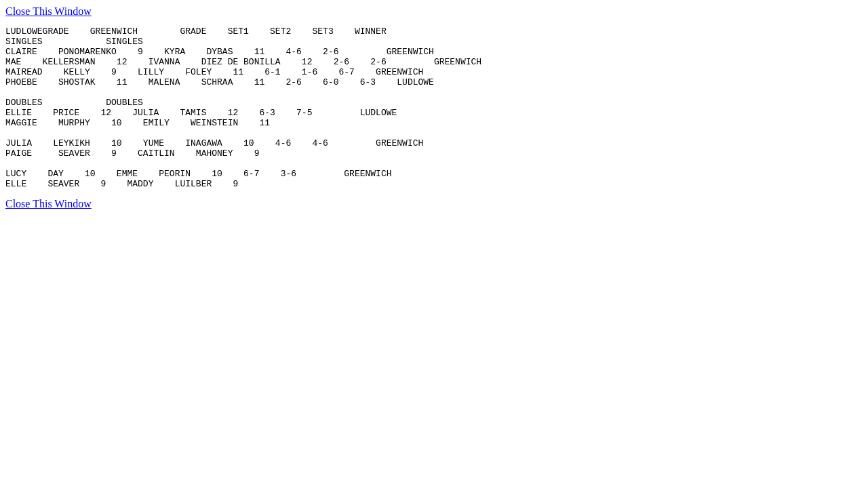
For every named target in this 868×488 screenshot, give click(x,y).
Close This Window (48, 11)
